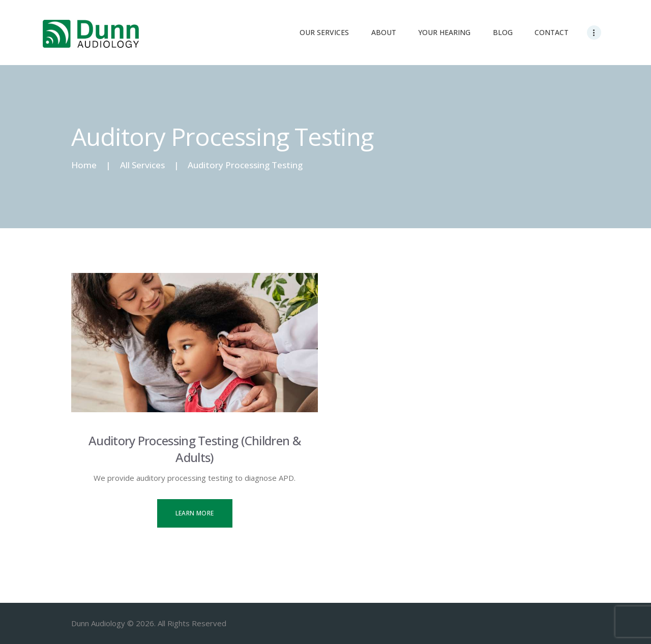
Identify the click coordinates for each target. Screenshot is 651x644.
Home (84, 165)
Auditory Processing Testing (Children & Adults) (195, 449)
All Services (142, 165)
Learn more (195, 513)
